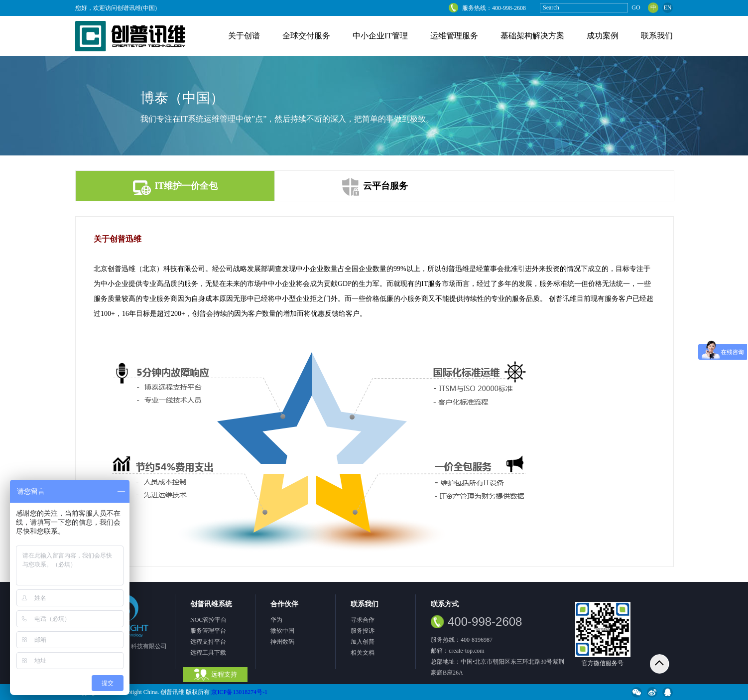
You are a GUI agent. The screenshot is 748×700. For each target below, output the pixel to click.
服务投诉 (363, 631)
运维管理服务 (454, 36)
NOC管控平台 (208, 620)
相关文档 (363, 653)
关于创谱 (244, 36)
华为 (276, 620)
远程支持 (215, 675)
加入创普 (363, 642)
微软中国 (282, 631)
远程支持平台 (208, 642)
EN (668, 7)
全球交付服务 (306, 36)
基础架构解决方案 (532, 36)
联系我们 (657, 36)
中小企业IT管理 (380, 36)
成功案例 (603, 36)
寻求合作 (363, 620)
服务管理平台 (208, 631)
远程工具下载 (208, 653)
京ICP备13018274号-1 (239, 692)
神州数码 (282, 642)
